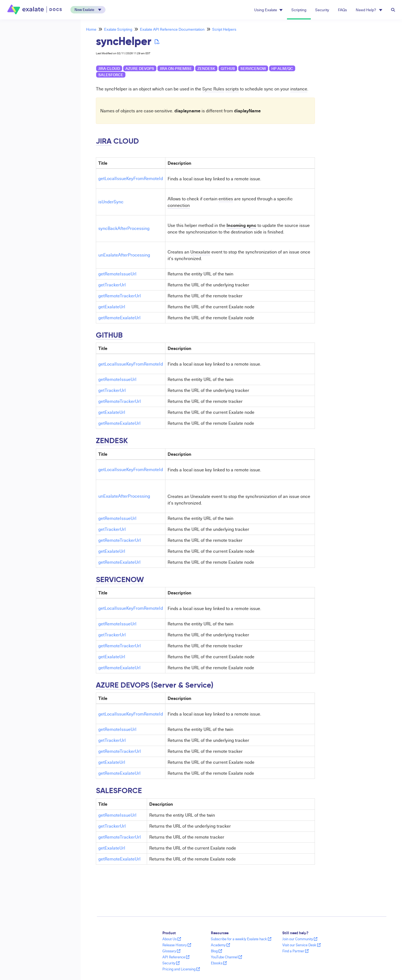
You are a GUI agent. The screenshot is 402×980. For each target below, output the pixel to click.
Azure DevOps (140, 68)
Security (322, 10)
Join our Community (300, 939)
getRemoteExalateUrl (119, 318)
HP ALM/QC (282, 68)
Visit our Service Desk (301, 945)
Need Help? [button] (369, 10)
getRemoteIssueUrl (117, 274)
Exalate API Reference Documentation (172, 29)
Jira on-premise (176, 68)
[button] (88, 10)
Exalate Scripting (118, 29)
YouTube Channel (226, 957)
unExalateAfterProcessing (124, 255)
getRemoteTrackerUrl (120, 296)
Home (91, 29)
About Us (172, 939)
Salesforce (111, 75)
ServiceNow (253, 68)
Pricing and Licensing (181, 969)
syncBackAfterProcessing (124, 228)
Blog (216, 951)
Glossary (171, 951)
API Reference (176, 957)
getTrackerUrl (112, 285)
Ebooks (219, 963)
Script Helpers (224, 29)
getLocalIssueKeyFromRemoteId (131, 178)
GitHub (228, 68)
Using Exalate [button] (268, 10)
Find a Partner (295, 951)
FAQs (342, 10)
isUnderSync (111, 202)
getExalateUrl (112, 307)
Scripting (299, 10)
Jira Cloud (109, 68)
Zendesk (206, 68)
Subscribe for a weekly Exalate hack (241, 939)
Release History (177, 945)
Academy (220, 945)
